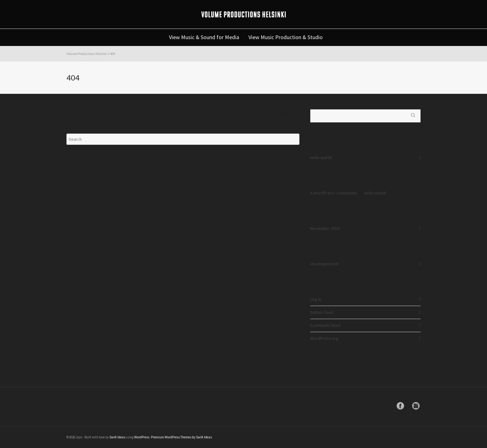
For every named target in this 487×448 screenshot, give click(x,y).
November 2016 (325, 228)
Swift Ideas (117, 437)
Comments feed (325, 325)
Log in (316, 299)
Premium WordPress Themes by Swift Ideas (181, 437)
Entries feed (322, 312)
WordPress (142, 437)
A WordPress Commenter (334, 193)
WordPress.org (324, 338)
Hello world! (321, 158)
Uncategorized (324, 264)
